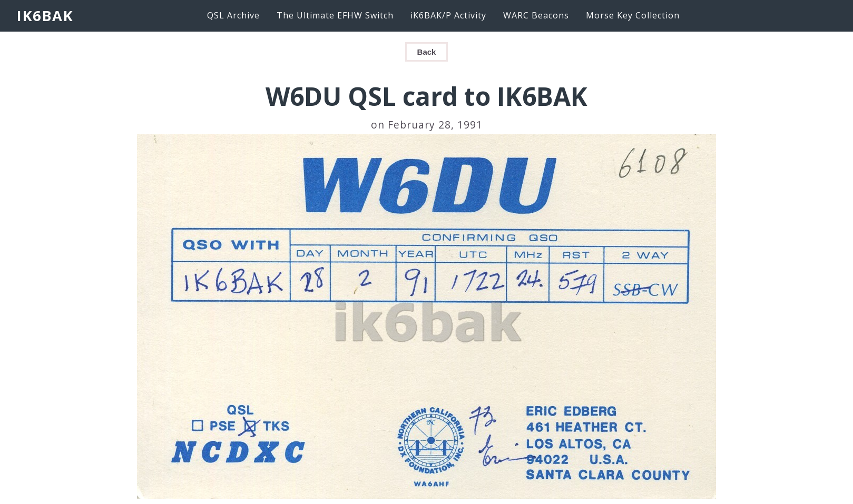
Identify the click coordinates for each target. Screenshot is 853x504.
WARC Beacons (536, 15)
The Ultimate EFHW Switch (335, 15)
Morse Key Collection (633, 15)
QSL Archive (233, 15)
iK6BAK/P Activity (448, 15)
